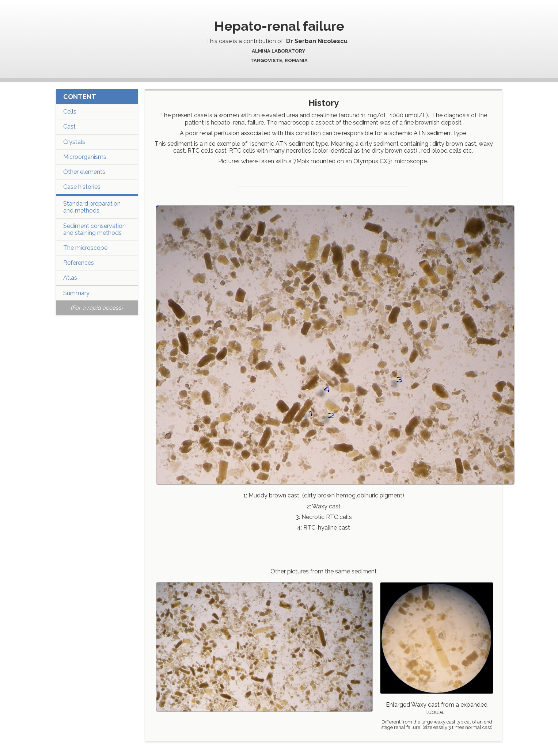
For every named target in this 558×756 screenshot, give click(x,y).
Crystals (74, 142)
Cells (70, 112)
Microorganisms (85, 157)
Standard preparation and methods (92, 207)
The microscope (85, 248)
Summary (76, 293)
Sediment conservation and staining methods (94, 229)
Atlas (70, 278)
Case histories (82, 187)
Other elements (84, 172)
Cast (69, 127)
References (79, 263)
